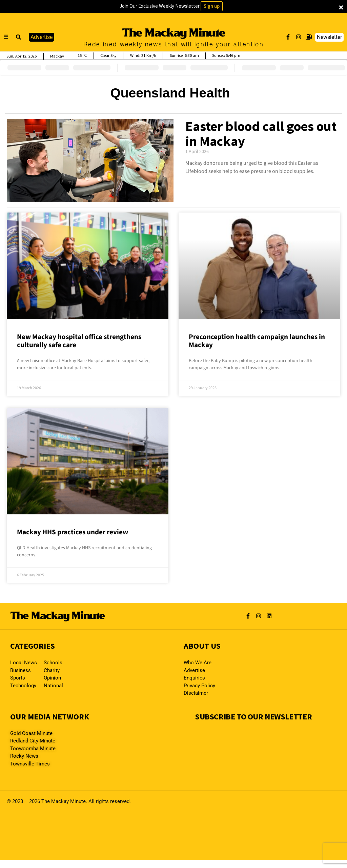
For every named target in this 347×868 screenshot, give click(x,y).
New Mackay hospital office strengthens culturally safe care (79, 341)
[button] (19, 37)
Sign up (212, 6)
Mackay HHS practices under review (73, 532)
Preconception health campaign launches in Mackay (257, 341)
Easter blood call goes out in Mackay (261, 134)
